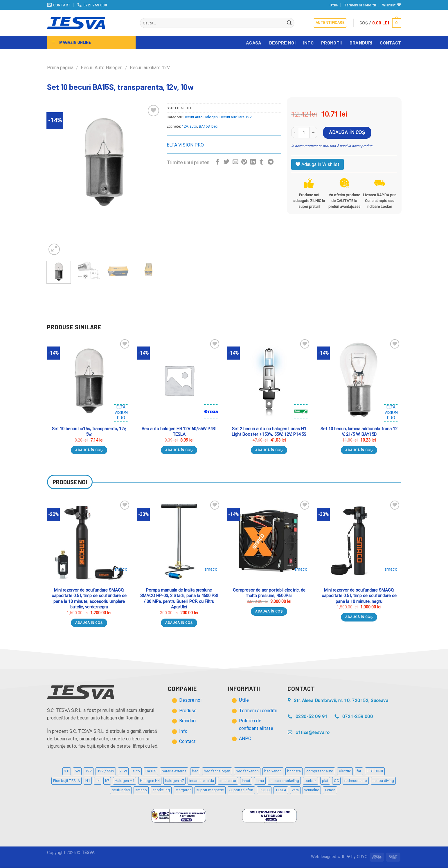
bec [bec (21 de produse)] (195, 771)
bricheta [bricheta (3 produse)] (294, 771)
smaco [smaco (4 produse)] (141, 790)
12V (185, 126)
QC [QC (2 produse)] (336, 781)
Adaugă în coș (347, 132)
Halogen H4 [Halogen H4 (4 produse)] (150, 781)
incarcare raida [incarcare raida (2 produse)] (202, 781)
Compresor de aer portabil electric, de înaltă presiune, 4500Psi (269, 593)
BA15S (204, 126)
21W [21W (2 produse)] (123, 771)
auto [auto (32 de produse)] (136, 771)
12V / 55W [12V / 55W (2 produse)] (106, 771)
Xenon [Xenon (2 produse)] (330, 790)
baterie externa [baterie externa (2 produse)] (174, 771)
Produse (188, 711)
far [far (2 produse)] (359, 771)
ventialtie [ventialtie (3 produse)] (312, 790)
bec (215, 126)
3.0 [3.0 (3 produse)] (67, 771)
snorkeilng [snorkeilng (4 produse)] (161, 790)
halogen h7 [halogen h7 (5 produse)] (174, 781)
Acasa (254, 43)
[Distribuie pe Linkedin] (253, 162)
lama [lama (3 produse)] (260, 781)
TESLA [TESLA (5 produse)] (281, 790)
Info (308, 43)
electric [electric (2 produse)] (345, 771)
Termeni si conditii (360, 5)
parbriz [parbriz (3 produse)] (311, 781)
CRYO (362, 857)
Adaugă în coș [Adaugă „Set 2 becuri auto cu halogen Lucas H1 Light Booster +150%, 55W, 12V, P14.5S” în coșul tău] (269, 450)
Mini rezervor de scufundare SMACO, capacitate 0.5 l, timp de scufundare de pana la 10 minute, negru (359, 596)
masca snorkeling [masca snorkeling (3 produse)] (284, 781)
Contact (390, 43)
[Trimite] (289, 23)
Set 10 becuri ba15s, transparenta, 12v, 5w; (89, 432)
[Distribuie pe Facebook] (218, 162)
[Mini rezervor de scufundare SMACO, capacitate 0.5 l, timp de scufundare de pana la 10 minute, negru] (359, 541)
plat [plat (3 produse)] (325, 781)
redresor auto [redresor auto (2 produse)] (356, 781)
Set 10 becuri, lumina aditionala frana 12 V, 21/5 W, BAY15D (359, 432)
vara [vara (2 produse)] (295, 790)
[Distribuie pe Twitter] (226, 162)
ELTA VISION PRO (185, 145)
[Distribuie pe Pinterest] (244, 162)
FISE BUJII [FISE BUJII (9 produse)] (375, 771)
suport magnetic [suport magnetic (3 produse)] (210, 790)
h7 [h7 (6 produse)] (107, 781)
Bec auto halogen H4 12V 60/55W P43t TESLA (179, 432)
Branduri (361, 43)
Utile (334, 5)
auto (193, 126)
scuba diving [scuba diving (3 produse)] (383, 781)
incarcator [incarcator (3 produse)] (228, 781)
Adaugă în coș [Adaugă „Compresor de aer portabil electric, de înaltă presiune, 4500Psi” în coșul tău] (269, 611)
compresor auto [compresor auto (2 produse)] (320, 771)
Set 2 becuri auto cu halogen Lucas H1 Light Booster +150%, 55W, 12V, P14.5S (269, 432)
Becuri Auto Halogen (102, 68)
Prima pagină (60, 68)
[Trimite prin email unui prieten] (235, 162)
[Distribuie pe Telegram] (271, 162)
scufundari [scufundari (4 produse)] (121, 790)
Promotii (332, 43)
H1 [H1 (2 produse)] (88, 781)
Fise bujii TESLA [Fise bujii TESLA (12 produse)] (66, 781)
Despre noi (282, 43)
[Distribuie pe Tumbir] (262, 162)
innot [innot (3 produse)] (246, 781)
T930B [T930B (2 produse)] (264, 790)
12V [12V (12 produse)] (89, 771)
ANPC (245, 738)
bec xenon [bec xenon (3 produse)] (273, 771)
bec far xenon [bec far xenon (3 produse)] (247, 771)
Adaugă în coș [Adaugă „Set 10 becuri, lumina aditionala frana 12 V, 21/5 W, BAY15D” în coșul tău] (359, 450)
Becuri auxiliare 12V (150, 68)
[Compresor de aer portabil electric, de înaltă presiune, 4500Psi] (269, 541)
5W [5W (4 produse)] (77, 771)
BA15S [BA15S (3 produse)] (151, 771)
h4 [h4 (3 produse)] (98, 781)
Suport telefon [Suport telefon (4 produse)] (241, 790)
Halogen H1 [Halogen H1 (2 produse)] (125, 781)
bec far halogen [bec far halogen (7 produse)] (217, 771)
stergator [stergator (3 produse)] (183, 790)
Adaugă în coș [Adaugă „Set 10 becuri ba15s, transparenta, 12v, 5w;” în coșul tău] (89, 450)
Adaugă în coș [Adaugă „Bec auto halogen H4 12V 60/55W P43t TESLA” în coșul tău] (179, 450)
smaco (121, 569)
